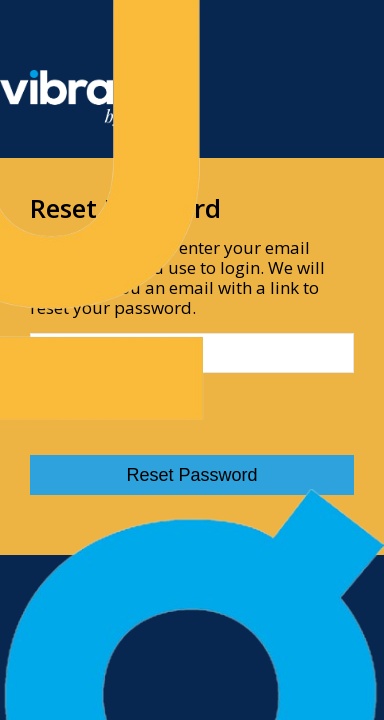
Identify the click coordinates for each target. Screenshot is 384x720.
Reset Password (191, 475)
